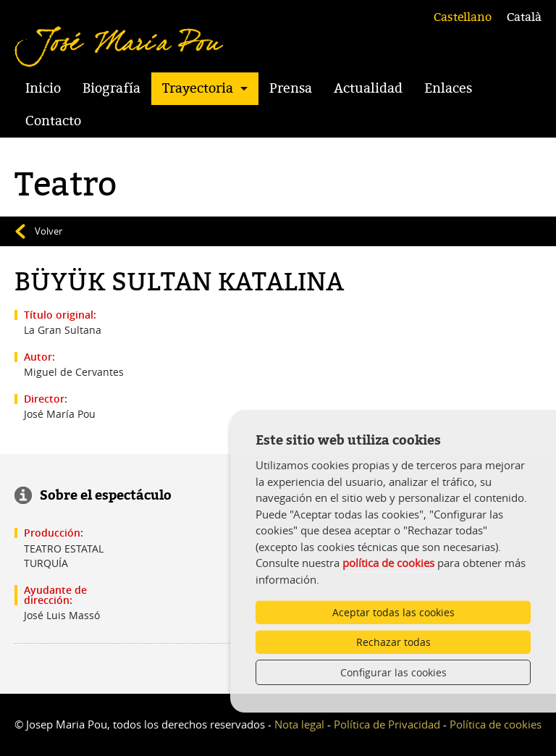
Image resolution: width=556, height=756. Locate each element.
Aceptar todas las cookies (393, 612)
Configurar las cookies (393, 672)
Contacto (53, 121)
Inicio (43, 88)
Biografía (111, 88)
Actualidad (368, 88)
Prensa (291, 88)
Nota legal (299, 724)
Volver (49, 231)
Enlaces (448, 88)
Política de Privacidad (387, 724)
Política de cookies (496, 724)
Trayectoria (198, 88)
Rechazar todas (393, 642)
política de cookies (388, 563)
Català (524, 17)
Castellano (463, 17)
